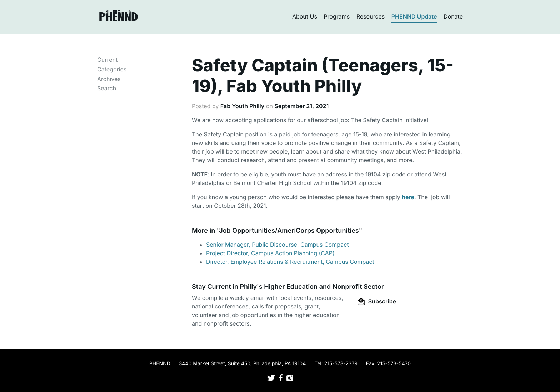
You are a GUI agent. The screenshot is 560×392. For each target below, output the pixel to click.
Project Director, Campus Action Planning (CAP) (270, 253)
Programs (337, 16)
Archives (109, 79)
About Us (305, 16)
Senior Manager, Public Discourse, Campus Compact (277, 245)
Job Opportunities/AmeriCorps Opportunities (289, 231)
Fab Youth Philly (242, 106)
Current (107, 60)
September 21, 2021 (301, 106)
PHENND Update (414, 16)
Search (107, 88)
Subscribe (377, 301)
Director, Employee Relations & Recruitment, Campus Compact (290, 262)
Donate (453, 16)
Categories (112, 69)
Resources (371, 16)
